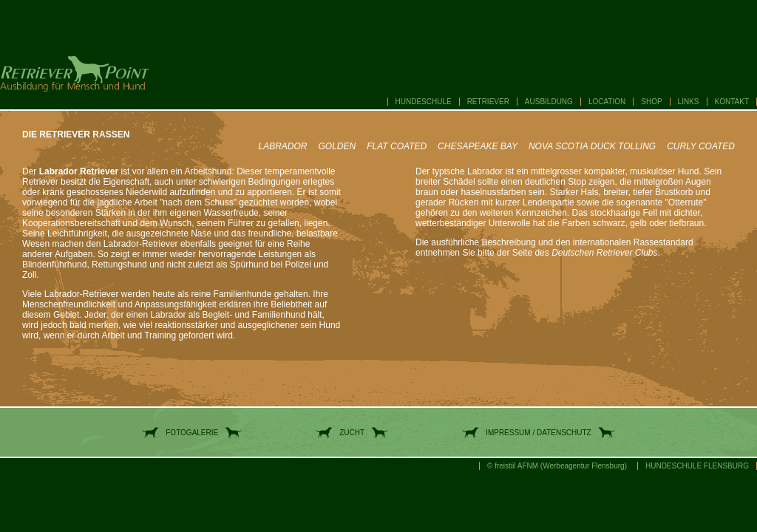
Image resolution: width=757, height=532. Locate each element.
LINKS (689, 102)
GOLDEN (337, 146)
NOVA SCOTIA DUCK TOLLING (592, 146)
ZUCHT (352, 433)
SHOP (651, 102)
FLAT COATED (397, 146)
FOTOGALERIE (192, 433)
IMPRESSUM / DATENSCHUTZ (539, 433)
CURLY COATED (701, 146)
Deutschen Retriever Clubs (604, 253)
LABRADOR (282, 146)
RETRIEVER (488, 102)
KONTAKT (732, 102)
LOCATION (607, 102)
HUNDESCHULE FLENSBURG (697, 466)
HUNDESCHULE (424, 102)
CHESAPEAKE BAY (478, 146)
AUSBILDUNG (549, 102)
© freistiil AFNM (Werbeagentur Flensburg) (557, 466)
